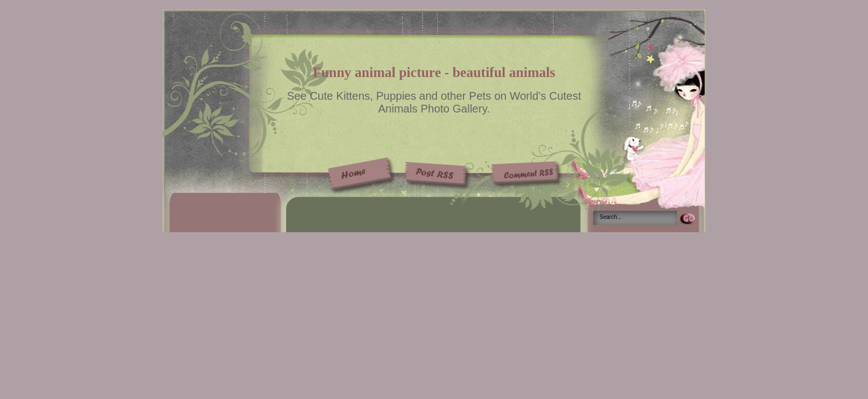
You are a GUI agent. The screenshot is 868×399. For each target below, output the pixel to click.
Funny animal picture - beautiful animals (434, 72)
